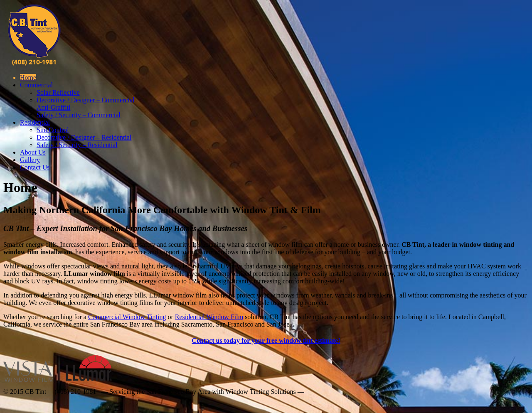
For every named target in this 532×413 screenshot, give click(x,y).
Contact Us (35, 167)
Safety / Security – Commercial (79, 115)
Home (28, 77)
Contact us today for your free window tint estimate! (266, 340)
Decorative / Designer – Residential (84, 137)
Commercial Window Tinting (127, 317)
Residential (35, 122)
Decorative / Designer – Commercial (85, 100)
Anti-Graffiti (53, 107)
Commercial (36, 85)
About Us (33, 152)
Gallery (30, 160)
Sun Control (53, 130)
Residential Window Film (209, 317)
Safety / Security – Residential (77, 145)
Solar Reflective (58, 92)
